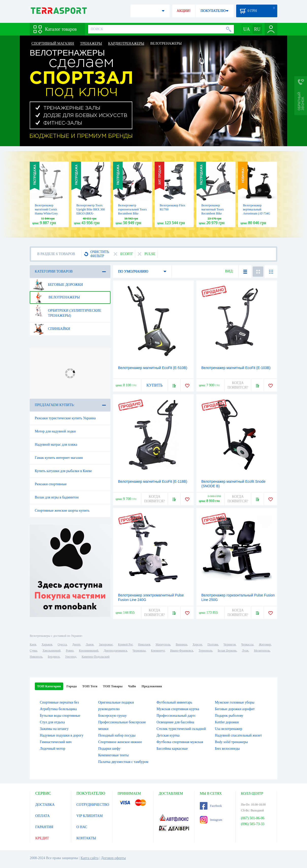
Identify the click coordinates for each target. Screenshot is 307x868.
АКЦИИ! (184, 11)
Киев (33, 644)
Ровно (70, 650)
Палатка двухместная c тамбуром (123, 762)
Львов (90, 644)
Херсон (197, 644)
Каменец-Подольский (95, 657)
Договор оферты (114, 858)
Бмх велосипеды (227, 749)
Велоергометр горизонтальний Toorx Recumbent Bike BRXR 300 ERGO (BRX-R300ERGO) (132, 213)
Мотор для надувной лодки (55, 431)
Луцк (245, 650)
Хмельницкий (51, 650)
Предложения (152, 686)
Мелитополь (262, 650)
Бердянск (54, 657)
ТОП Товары (113, 686)
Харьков (47, 644)
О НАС (82, 827)
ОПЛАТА (43, 816)
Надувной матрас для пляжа (56, 445)
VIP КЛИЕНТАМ (90, 816)
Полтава (213, 644)
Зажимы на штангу (54, 729)
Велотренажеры (56, 297)
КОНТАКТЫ (86, 838)
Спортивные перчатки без (59, 702)
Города (72, 686)
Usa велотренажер (229, 729)
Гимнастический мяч (56, 742)
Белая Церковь (227, 650)
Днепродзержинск (115, 650)
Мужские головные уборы (235, 702)
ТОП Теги (90, 686)
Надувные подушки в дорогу (62, 735)
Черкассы (247, 644)
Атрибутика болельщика (58, 709)
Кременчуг (158, 650)
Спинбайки (52, 329)
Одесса (62, 644)
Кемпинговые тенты (114, 755)
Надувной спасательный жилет (238, 735)
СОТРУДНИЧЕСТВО (93, 805)
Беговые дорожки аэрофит (235, 709)
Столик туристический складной (181, 729)
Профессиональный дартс (176, 716)
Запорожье (106, 644)
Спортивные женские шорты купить (62, 511)
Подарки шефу (109, 749)
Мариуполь (163, 644)
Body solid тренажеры (231, 742)
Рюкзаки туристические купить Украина (65, 418)
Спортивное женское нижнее (120, 742)
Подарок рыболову (229, 716)
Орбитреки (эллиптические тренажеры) (67, 311)
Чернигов (230, 644)
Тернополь (205, 650)
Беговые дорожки (58, 285)
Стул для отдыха (52, 722)
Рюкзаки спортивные (51, 484)
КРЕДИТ (42, 838)
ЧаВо (132, 686)
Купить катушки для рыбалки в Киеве (63, 471)
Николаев (144, 644)
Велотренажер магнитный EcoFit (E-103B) (236, 368)
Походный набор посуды (117, 735)
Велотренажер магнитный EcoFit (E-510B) (153, 368)
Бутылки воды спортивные (60, 716)
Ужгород (71, 657)
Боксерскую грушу (112, 716)
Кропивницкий (89, 650)
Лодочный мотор (53, 749)
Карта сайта (90, 858)
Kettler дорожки (227, 722)
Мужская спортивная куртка (178, 709)
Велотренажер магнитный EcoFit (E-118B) (153, 481)
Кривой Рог (125, 644)
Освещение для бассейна (175, 722)
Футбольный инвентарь (175, 702)
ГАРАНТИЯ (44, 827)
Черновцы (139, 650)
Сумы (33, 650)
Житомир (265, 644)
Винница (181, 644)
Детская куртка (168, 735)
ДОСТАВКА (45, 805)
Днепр (76, 644)
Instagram (211, 820)
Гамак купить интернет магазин (59, 458)
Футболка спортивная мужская (180, 742)
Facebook (211, 806)
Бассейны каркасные (172, 749)
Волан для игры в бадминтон (57, 497)
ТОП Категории (49, 686)
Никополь (36, 657)
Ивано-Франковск (182, 650)
